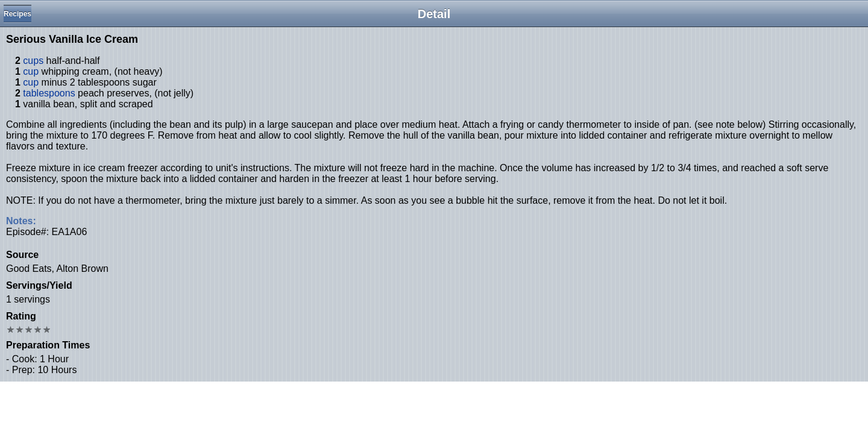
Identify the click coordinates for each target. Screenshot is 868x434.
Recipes (17, 14)
